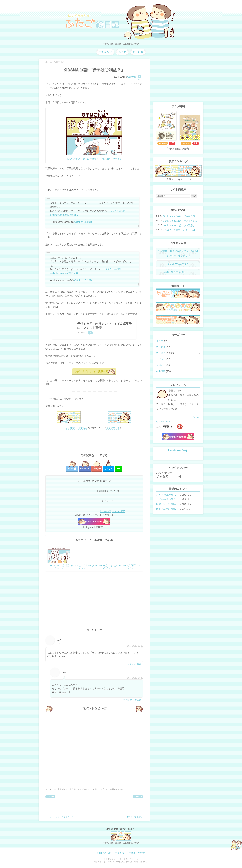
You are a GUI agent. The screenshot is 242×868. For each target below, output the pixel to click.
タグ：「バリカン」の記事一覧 (91, 371)
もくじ (122, 52)
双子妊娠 (161, 347)
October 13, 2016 (83, 280)
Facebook (85, 469)
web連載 (132, 77)
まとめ (160, 341)
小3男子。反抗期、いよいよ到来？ (180, 230)
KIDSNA (82, 428)
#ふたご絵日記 (118, 211)
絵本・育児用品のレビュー (178, 272)
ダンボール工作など (178, 264)
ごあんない (105, 52)
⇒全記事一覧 (113, 428)
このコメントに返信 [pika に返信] (132, 700)
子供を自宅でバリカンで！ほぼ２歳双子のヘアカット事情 (105, 326)
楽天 (172, 143)
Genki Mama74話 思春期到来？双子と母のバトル (180, 216)
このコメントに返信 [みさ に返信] (132, 664)
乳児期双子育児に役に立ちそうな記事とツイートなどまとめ (178, 253)
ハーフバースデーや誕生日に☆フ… (62, 808)
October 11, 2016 (83, 222)
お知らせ (161, 365)
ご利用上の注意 (137, 853)
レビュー (161, 359)
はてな (108, 469)
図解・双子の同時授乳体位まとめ (167, 504)
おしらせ (138, 52)
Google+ (97, 469)
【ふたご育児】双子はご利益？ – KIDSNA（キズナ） (94, 159)
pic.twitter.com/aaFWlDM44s (64, 273)
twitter (72, 469)
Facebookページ (178, 451)
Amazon (163, 143)
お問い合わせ (104, 853)
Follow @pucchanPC (112, 511)
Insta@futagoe (94, 522)
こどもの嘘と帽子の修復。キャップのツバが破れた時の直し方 (167, 495)
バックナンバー (166, 473)
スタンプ (120, 853)
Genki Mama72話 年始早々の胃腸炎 (180, 221)
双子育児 (161, 353)
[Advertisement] (94, 442)
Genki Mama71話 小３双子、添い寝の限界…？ (180, 225)
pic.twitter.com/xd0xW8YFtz (64, 215)
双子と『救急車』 (132, 808)
